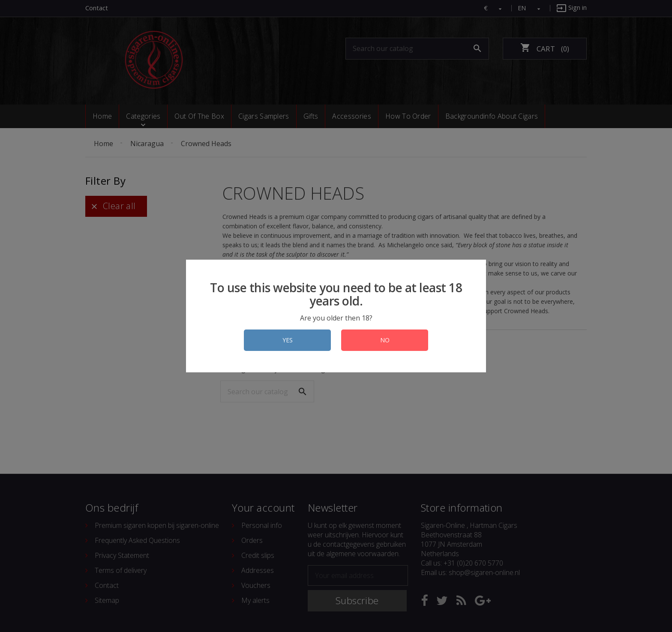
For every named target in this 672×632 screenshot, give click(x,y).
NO (385, 340)
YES (288, 340)
